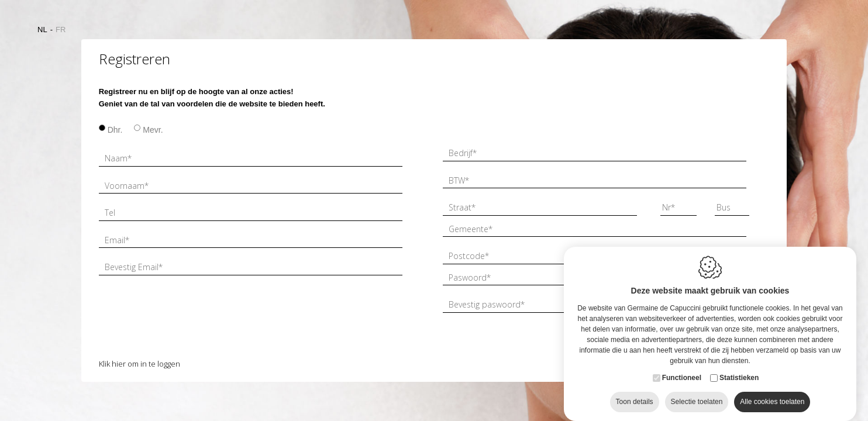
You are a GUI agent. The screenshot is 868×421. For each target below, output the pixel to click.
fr (61, 30)
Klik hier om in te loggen (139, 364)
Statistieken (739, 381)
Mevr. (153, 130)
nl (42, 30)
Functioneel (682, 381)
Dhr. (115, 130)
